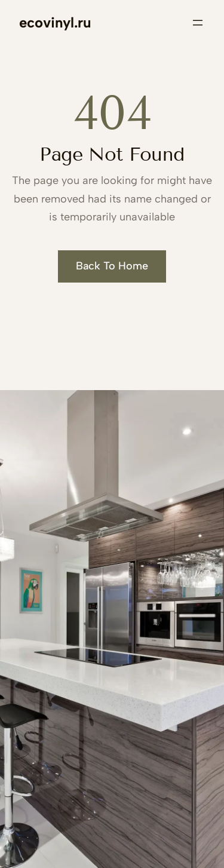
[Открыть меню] (198, 23)
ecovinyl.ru (55, 22)
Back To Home (112, 266)
